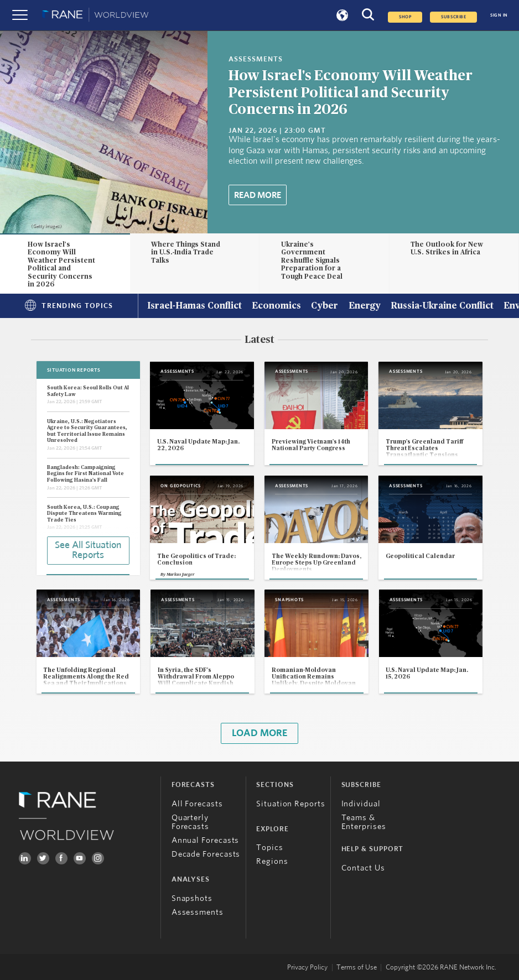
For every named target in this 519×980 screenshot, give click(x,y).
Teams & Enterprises (364, 822)
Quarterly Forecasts (190, 822)
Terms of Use (357, 968)
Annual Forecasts (206, 840)
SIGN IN (499, 15)
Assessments (198, 912)
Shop (405, 17)
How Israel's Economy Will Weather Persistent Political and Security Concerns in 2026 (351, 93)
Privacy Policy (307, 968)
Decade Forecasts (206, 854)
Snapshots (192, 898)
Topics (270, 848)
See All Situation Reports (88, 550)
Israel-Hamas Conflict (194, 306)
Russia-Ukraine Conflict (442, 306)
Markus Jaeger (181, 575)
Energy (365, 306)
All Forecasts (197, 804)
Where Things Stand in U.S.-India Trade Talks (186, 252)
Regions (272, 861)
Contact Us (363, 868)
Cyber (325, 306)
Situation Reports (291, 804)
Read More (258, 195)
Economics (276, 306)
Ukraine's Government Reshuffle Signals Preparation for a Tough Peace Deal (312, 260)
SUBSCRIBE (453, 17)
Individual (361, 804)
